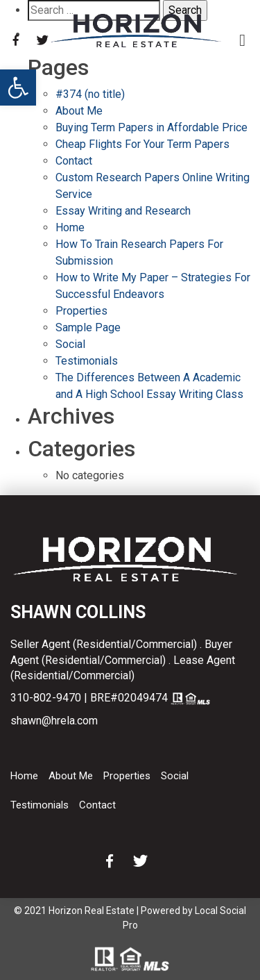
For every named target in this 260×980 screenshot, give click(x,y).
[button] (18, 88)
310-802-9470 (46, 698)
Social (70, 344)
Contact (74, 161)
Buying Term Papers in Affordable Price (151, 127)
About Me (79, 111)
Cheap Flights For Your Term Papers (142, 144)
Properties (81, 311)
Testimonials (87, 361)
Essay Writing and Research (123, 211)
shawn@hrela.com (54, 721)
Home (70, 227)
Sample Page (88, 327)
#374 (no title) (90, 94)
